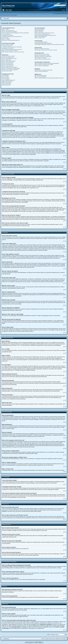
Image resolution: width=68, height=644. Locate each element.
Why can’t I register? (6, 39)
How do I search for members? (41, 58)
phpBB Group (37, 609)
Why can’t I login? (5, 29)
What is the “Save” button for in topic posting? (11, 68)
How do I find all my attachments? (41, 71)
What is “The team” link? (39, 38)
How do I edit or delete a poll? (8, 62)
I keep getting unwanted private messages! (43, 43)
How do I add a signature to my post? (9, 59)
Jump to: (49, 634)
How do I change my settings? (8, 44)
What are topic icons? (6, 85)
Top (65, 99)
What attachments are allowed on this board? (43, 70)
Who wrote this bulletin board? (41, 75)
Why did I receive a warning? (8, 66)
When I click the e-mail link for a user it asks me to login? (13, 52)
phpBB (30, 643)
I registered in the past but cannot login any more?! (12, 37)
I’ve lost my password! (6, 34)
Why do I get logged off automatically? (9, 32)
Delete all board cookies (50, 639)
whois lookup (26, 623)
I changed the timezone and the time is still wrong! (12, 47)
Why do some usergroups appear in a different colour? (45, 35)
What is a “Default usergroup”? (41, 37)
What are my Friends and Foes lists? (42, 49)
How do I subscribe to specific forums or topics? (44, 65)
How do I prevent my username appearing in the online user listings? (15, 33)
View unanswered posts (5, 15)
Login (66, 1)
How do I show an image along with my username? (12, 49)
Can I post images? (6, 79)
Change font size (65, 19)
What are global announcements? (9, 80)
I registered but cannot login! (8, 35)
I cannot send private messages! (41, 42)
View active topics (14, 15)
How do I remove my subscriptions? (42, 66)
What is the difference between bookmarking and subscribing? (47, 63)
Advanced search (63, 7)
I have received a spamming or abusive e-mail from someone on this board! (49, 44)
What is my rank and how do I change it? (10, 51)
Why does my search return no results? (42, 55)
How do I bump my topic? (7, 71)
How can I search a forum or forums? (42, 54)
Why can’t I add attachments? (8, 65)
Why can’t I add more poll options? (9, 61)
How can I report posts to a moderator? (10, 67)
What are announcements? (7, 81)
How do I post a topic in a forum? (8, 56)
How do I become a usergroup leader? (42, 34)
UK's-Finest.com (8, 6)
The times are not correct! (7, 46)
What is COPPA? (5, 38)
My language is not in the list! (8, 48)
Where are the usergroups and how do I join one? (44, 33)
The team (43, 639)
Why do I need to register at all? (8, 30)
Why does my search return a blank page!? (43, 57)
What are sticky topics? (7, 83)
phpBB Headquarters (39, 642)
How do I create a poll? (7, 60)
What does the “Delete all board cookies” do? (11, 40)
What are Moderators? (39, 30)
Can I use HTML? (5, 76)
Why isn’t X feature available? (40, 77)
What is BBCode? (5, 75)
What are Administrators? (40, 29)
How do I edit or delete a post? (8, 57)
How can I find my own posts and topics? (43, 59)
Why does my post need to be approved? (10, 70)
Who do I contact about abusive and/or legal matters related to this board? (49, 78)
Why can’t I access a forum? (8, 64)
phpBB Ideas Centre (59, 615)
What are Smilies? (6, 78)
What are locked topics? (7, 84)
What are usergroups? (39, 32)
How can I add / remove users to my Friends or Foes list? (46, 50)
